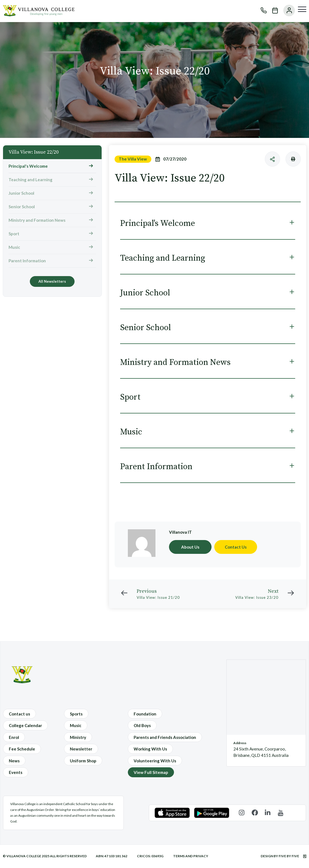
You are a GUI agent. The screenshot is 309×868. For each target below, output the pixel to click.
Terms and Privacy (191, 856)
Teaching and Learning (31, 180)
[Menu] (302, 9)
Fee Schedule (22, 749)
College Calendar (25, 725)
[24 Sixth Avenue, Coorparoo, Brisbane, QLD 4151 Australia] (266, 697)
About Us (190, 547)
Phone (261, 10)
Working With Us (150, 749)
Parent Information (27, 261)
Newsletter (81, 749)
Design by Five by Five (283, 856)
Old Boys (142, 725)
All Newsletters (52, 281)
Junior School (21, 193)
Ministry (78, 737)
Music (14, 247)
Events (16, 772)
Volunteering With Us (155, 761)
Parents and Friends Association (165, 737)
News (14, 761)
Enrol (14, 737)
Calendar (272, 10)
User (286, 10)
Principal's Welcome (28, 166)
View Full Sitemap (151, 772)
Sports (76, 714)
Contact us (19, 714)
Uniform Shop (83, 761)
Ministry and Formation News (37, 220)
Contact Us (236, 547)
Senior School (22, 207)
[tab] (208, 223)
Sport (14, 234)
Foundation (145, 714)
